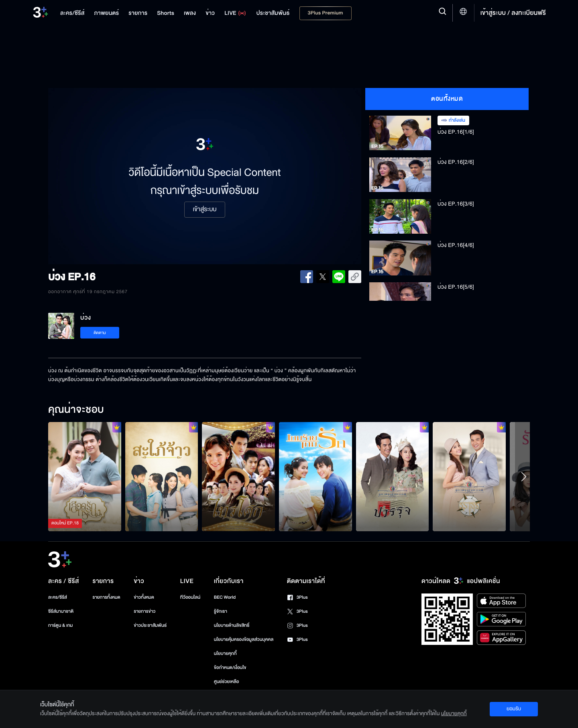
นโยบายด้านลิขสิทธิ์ (232, 625)
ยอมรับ (514, 709)
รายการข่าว (144, 611)
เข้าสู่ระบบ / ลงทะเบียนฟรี (513, 13)
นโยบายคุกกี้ (225, 654)
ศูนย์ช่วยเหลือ (227, 682)
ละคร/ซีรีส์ (58, 597)
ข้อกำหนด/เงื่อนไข (230, 668)
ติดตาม (100, 333)
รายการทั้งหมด (106, 597)
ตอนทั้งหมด (447, 99)
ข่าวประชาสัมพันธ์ (150, 625)
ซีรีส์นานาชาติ (61, 611)
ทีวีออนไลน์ (190, 597)
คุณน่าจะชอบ (76, 410)
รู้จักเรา (221, 611)
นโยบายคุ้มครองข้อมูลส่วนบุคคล (244, 639)
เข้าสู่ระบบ (205, 210)
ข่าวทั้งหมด (144, 597)
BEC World (225, 597)
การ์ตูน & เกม (61, 625)
